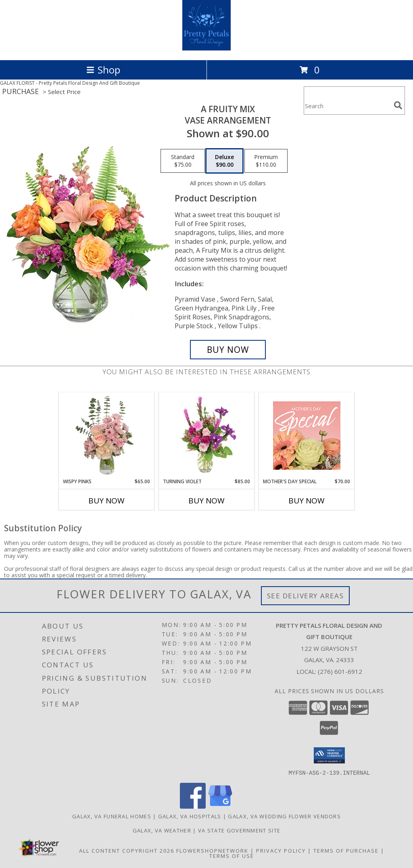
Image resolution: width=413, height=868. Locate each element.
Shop (103, 70)
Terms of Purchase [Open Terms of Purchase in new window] (346, 850)
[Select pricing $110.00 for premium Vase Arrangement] (266, 161)
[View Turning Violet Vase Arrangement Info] (207, 435)
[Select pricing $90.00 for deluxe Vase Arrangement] (224, 161)
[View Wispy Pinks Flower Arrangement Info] (107, 435)
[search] (398, 105)
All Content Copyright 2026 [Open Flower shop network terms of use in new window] (127, 850)
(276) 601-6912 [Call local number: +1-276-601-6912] (340, 671)
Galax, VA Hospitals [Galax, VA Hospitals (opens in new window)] (190, 816)
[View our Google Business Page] (220, 806)
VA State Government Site (239, 830)
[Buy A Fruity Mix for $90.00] (228, 350)
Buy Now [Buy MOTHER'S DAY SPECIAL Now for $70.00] (307, 501)
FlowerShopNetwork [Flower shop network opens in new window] (212, 850)
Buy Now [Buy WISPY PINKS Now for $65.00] (106, 501)
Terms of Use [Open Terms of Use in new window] (232, 855)
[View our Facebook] (193, 806)
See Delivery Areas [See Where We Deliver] (306, 596)
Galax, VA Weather (162, 830)
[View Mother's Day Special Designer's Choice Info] (307, 435)
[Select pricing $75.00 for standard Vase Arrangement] (183, 161)
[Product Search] (347, 106)
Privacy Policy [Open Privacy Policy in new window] (281, 850)
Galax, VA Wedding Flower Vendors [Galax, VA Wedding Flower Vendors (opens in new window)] (284, 816)
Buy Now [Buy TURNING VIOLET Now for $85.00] (206, 501)
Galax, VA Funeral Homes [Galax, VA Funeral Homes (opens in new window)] (112, 816)
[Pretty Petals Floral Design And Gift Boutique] (207, 48)
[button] (329, 755)
